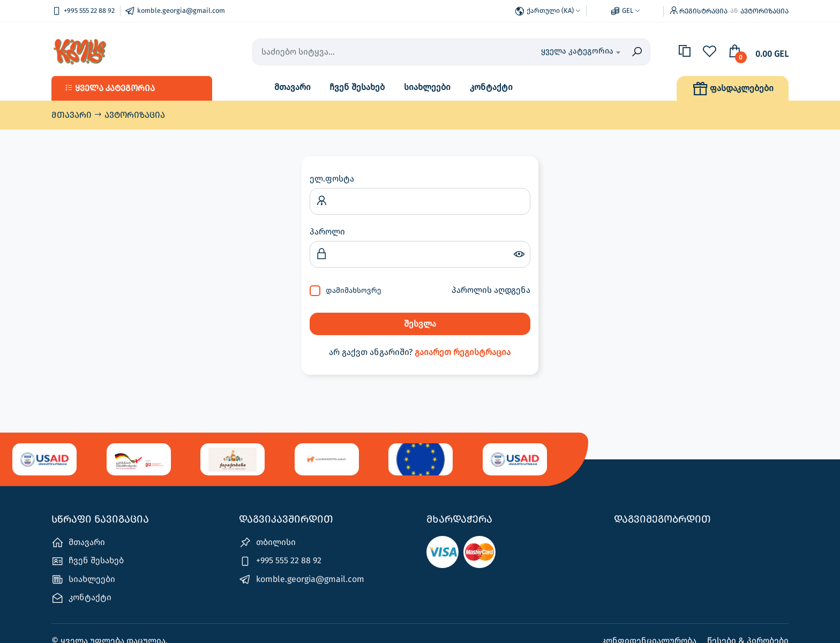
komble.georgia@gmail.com (302, 580)
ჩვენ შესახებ (357, 87)
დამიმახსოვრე (354, 290)
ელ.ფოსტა (332, 179)
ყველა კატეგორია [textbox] (577, 51)
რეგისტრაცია (703, 11)
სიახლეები (427, 87)
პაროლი (327, 232)
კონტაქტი (491, 87)
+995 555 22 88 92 (280, 561)
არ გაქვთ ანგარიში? (420, 352)
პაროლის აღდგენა (491, 290)
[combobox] (565, 52)
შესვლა (420, 324)
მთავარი (292, 87)
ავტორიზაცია (764, 11)
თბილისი (267, 543)
